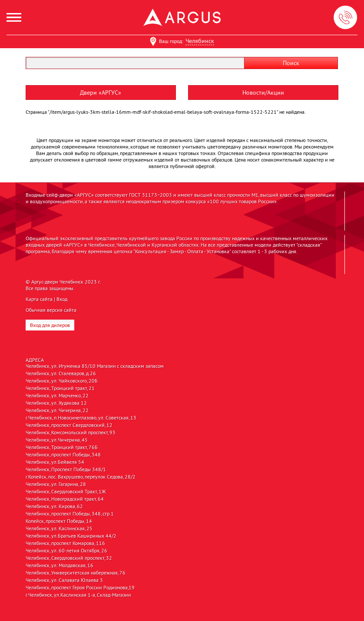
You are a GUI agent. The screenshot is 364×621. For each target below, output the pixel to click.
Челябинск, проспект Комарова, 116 (65, 543)
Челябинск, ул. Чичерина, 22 (57, 410)
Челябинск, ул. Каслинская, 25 (59, 529)
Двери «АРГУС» (101, 92)
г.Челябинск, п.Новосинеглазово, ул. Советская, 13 (81, 418)
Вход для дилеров (50, 325)
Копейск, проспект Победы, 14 (59, 521)
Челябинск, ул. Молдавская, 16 (60, 565)
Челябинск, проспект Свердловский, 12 (69, 425)
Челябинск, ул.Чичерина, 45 (57, 440)
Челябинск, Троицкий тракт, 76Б (62, 447)
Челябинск (200, 41)
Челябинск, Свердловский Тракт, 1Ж (66, 492)
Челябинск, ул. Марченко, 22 (57, 396)
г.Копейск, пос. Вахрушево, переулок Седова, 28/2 (81, 477)
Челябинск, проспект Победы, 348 (63, 455)
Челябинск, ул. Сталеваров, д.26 (61, 373)
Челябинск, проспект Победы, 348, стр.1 (70, 514)
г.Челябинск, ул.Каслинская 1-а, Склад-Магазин (78, 595)
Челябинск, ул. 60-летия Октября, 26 (66, 551)
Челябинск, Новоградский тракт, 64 (65, 499)
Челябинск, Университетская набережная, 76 (76, 573)
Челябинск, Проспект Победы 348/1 (66, 469)
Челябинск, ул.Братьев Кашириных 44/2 (71, 536)
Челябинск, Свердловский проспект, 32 (69, 558)
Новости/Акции (263, 92)
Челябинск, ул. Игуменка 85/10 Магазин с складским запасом (95, 366)
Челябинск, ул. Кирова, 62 (54, 506)
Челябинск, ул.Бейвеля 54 (55, 462)
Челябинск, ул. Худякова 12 (56, 403)
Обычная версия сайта (51, 310)
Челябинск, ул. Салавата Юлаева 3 (64, 580)
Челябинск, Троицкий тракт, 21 (60, 388)
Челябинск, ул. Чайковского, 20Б (62, 381)
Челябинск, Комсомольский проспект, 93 (71, 433)
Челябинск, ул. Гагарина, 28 (56, 484)
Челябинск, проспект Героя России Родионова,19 (80, 588)
